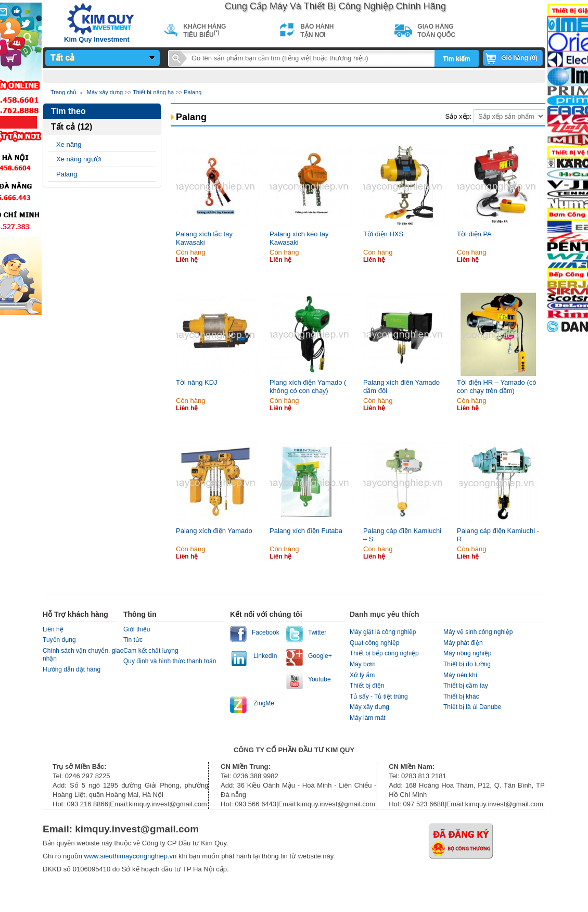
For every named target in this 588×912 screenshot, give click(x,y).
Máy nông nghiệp (467, 653)
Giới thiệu (137, 629)
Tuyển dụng (59, 640)
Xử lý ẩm (362, 675)
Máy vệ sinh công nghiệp (478, 632)
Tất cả (62, 58)
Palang (193, 92)
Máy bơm (363, 664)
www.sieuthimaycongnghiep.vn (131, 856)
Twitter (317, 632)
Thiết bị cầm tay (466, 686)
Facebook (266, 632)
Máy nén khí (460, 675)
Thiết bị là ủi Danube (472, 707)
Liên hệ (53, 629)
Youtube (319, 679)
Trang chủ (63, 92)
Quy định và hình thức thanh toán (170, 661)
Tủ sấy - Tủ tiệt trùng (379, 696)
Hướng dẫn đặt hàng (72, 669)
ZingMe (264, 703)
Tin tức (133, 640)
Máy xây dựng (105, 92)
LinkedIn (265, 656)
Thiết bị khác (461, 696)
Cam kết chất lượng (151, 651)
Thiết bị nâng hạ (153, 92)
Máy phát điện (463, 643)
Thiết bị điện (367, 686)
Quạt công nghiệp (374, 643)
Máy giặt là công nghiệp (383, 632)
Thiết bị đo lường (467, 664)
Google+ (320, 656)
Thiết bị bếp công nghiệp (384, 653)
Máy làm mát (368, 718)
